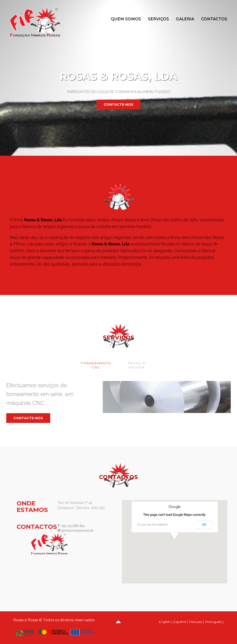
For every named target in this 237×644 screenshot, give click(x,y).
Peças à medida (137, 365)
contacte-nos (118, 105)
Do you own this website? (153, 525)
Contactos (214, 19)
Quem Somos (126, 19)
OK (204, 525)
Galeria (185, 19)
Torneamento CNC (96, 365)
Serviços (158, 19)
